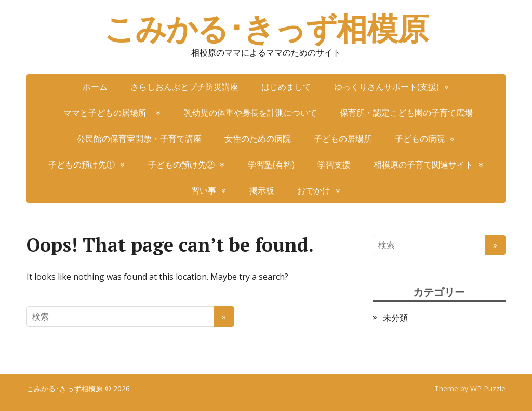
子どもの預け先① (82, 165)
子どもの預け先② (181, 165)
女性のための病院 (258, 139)
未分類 (395, 318)
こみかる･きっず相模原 (266, 29)
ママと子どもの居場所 (109, 113)
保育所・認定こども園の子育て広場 (406, 113)
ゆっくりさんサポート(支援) (387, 87)
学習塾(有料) (271, 165)
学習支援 (334, 165)
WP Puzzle (488, 388)
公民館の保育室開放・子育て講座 (139, 139)
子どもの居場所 (343, 139)
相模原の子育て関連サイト (423, 165)
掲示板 (262, 190)
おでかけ (314, 190)
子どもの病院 (420, 139)
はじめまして (286, 87)
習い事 (204, 190)
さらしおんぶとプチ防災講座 (184, 87)
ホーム (95, 87)
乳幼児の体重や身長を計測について (250, 113)
